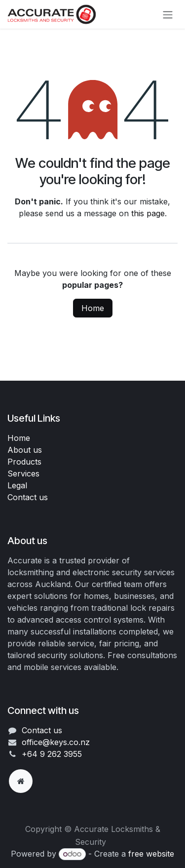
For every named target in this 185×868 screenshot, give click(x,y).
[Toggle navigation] (168, 14)
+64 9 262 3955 (52, 754)
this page (148, 213)
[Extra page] (21, 781)
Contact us (28, 497)
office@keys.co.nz (56, 742)
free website (151, 854)
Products (24, 462)
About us (25, 450)
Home (93, 308)
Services (23, 473)
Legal (17, 485)
